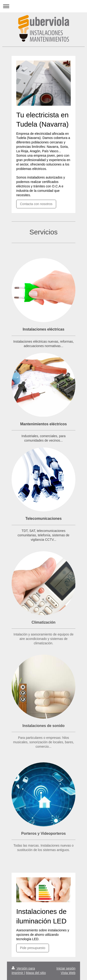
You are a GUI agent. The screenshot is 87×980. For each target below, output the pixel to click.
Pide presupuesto (33, 948)
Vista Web (68, 973)
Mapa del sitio (36, 973)
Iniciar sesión (66, 968)
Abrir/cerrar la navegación (43, 6)
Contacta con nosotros (36, 204)
